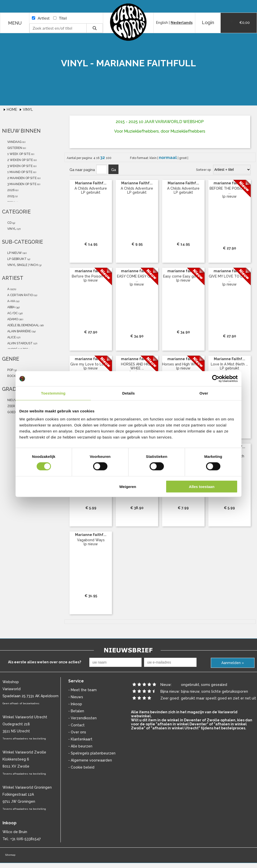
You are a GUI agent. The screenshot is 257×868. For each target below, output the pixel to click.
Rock (11, 376)
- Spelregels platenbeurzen (92, 753)
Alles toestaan (202, 486)
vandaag (14, 142)
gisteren (14, 148)
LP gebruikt (17, 259)
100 (109, 158)
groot (183, 158)
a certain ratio (20, 295)
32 (103, 157)
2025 (10, 196)
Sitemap (10, 855)
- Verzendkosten (82, 718)
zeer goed (15, 406)
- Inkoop (75, 704)
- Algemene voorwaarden (90, 760)
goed (11, 412)
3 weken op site (20, 166)
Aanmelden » (233, 663)
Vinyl (28, 110)
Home (12, 110)
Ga (114, 170)
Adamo (12, 319)
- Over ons (77, 732)
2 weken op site (20, 160)
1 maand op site (19, 172)
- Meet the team (82, 690)
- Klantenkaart (80, 739)
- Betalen (76, 711)
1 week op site (18, 154)
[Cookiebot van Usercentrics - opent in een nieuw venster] (216, 379)
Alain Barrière (19, 331)
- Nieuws (76, 697)
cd (9, 223)
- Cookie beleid (81, 767)
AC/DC (12, 313)
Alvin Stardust (20, 343)
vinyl (11, 229)
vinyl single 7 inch (22, 265)
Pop (10, 370)
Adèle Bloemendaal (23, 325)
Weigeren (128, 486)
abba (11, 307)
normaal (168, 157)
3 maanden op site (21, 184)
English (162, 23)
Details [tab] (128, 393)
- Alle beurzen (80, 746)
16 (98, 158)
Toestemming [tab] (53, 393)
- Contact (76, 725)
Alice (11, 337)
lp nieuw (14, 253)
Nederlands (182, 23)
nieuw (12, 400)
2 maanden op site (22, 178)
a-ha (11, 301)
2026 (11, 190)
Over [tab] (204, 393)
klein (153, 158)
